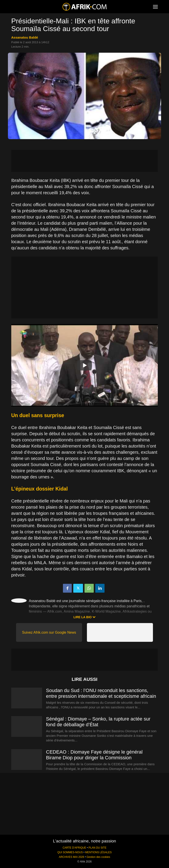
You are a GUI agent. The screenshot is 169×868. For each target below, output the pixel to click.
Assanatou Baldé (25, 37)
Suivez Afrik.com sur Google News (49, 632)
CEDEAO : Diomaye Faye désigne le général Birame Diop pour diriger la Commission (94, 755)
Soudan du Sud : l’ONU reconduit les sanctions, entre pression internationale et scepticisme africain (101, 693)
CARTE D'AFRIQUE (74, 848)
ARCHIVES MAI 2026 (72, 857)
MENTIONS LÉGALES (98, 852)
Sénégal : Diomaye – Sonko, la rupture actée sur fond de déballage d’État (98, 722)
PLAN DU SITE (97, 848)
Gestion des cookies (98, 857)
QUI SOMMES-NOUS (70, 852)
